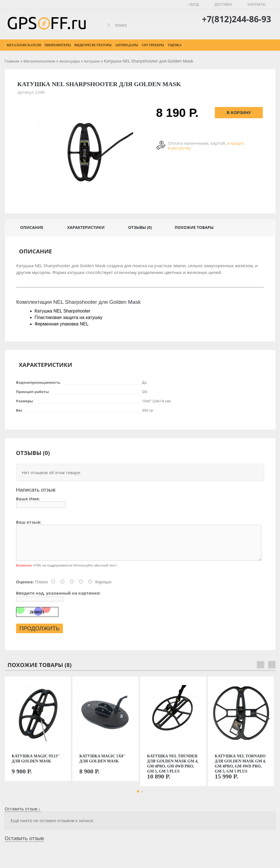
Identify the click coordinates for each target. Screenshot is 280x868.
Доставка (223, 4)
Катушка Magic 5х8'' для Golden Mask (102, 765)
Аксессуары (70, 61)
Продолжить (40, 635)
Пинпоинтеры (58, 45)
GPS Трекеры (153, 45)
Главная (12, 61)
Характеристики (86, 227)
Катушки (92, 61)
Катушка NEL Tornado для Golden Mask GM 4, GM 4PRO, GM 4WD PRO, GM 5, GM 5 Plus (240, 770)
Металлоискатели (24, 45)
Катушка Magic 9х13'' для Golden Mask (36, 765)
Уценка (175, 45)
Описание (32, 227)
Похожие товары (194, 227)
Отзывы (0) (140, 227)
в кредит (236, 143)
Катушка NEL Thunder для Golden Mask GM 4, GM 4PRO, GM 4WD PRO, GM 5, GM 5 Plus (173, 770)
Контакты (257, 4)
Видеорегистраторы (93, 45)
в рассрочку (179, 148)
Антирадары (126, 45)
